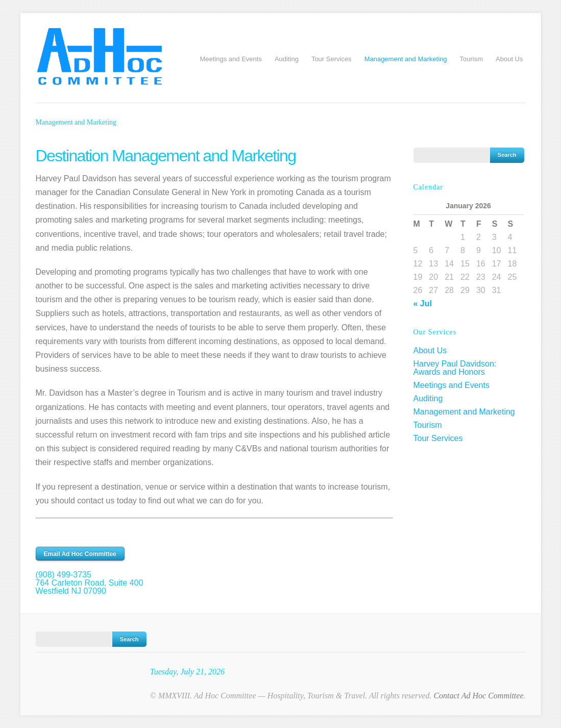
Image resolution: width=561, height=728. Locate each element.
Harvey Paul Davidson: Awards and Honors (455, 368)
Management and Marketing (406, 59)
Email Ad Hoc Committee (80, 554)
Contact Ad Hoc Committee (478, 696)
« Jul (423, 304)
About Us (509, 59)
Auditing (287, 59)
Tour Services (332, 59)
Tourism (472, 59)
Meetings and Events (230, 59)
